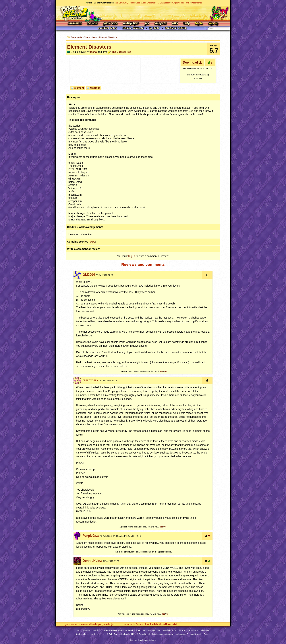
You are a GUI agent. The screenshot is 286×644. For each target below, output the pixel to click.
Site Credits (110, 630)
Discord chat (197, 3)
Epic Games (114, 634)
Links (169, 624)
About (74, 624)
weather (95, 88)
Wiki (175, 24)
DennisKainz (92, 561)
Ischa (94, 52)
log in (132, 256)
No (165, 371)
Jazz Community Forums (125, 3)
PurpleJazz (91, 536)
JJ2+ (188, 3)
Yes (162, 371)
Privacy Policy (135, 630)
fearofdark (90, 380)
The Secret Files (121, 52)
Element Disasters (108, 37)
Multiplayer (131, 24)
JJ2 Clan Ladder (163, 3)
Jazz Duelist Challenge (146, 3)
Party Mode (104, 624)
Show (92, 242)
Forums (93, 24)
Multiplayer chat (178, 3)
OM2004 (89, 275)
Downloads (75, 24)
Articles (161, 624)
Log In (199, 24)
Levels (94, 624)
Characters (84, 624)
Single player (90, 37)
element (79, 88)
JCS (147, 24)
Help (187, 24)
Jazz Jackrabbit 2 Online (143, 13)
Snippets (161, 24)
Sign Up (213, 24)
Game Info (110, 24)
